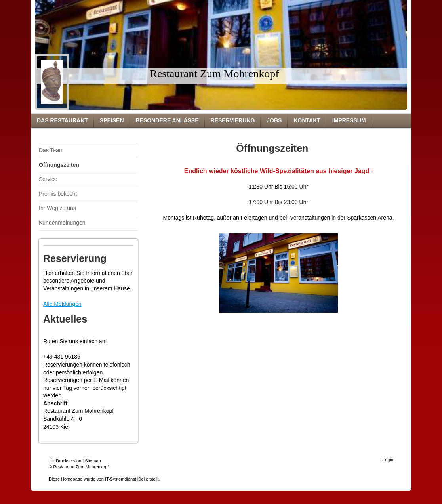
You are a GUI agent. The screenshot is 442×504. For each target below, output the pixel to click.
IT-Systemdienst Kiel (125, 479)
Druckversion (65, 461)
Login (388, 460)
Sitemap (93, 461)
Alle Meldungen (62, 304)
